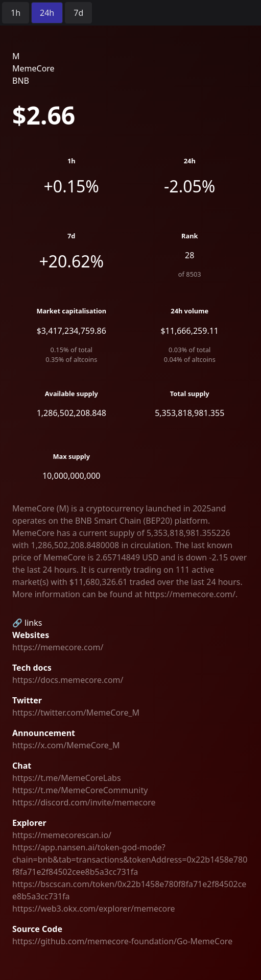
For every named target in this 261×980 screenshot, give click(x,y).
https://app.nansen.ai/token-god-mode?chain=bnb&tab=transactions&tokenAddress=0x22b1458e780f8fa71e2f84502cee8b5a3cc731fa (130, 860)
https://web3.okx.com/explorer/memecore (94, 909)
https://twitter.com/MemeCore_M (76, 713)
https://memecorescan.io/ (62, 835)
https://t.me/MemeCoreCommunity (80, 790)
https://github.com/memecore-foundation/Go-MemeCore (122, 941)
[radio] (16, 13)
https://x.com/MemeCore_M (66, 745)
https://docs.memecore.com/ (68, 680)
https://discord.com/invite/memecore (84, 802)
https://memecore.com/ (58, 647)
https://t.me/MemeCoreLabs (67, 778)
